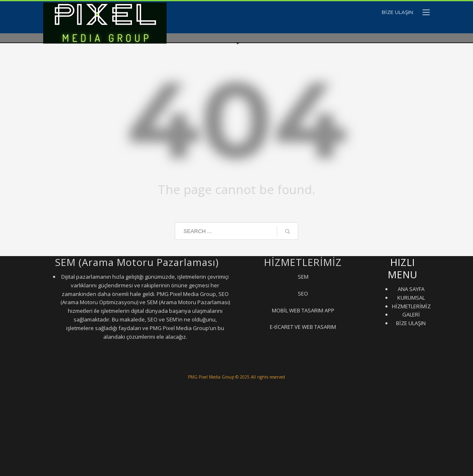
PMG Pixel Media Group (211, 377)
